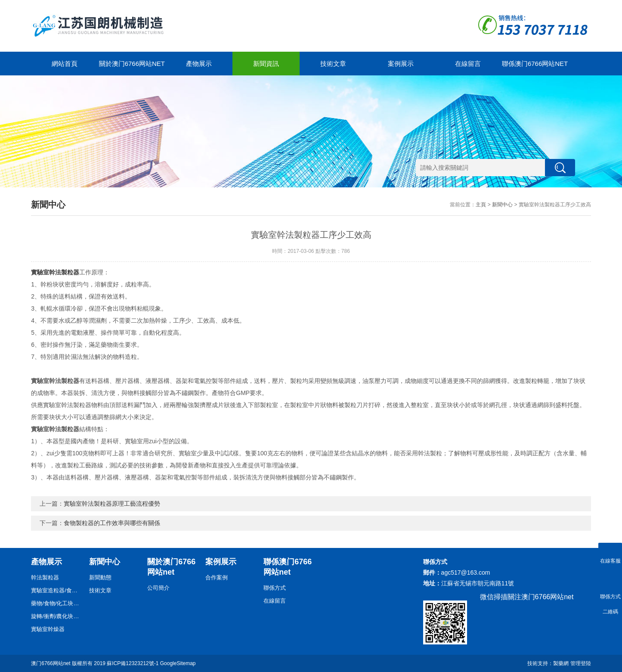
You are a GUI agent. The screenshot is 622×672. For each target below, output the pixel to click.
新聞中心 (502, 205)
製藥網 (561, 663)
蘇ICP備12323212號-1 (133, 663)
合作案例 (217, 577)
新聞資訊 (266, 64)
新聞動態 (100, 577)
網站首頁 (65, 64)
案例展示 (401, 64)
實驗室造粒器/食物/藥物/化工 (57, 590)
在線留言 (468, 64)
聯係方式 (275, 588)
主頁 (481, 205)
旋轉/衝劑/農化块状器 (57, 616)
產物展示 (199, 64)
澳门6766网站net (51, 663)
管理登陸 (581, 663)
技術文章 (333, 64)
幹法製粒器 (45, 577)
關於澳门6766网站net (132, 64)
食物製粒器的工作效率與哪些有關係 (112, 523)
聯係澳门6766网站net (535, 64)
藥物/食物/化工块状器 (57, 603)
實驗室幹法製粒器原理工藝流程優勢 (112, 504)
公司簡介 (158, 588)
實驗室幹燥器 (48, 629)
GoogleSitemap (178, 663)
